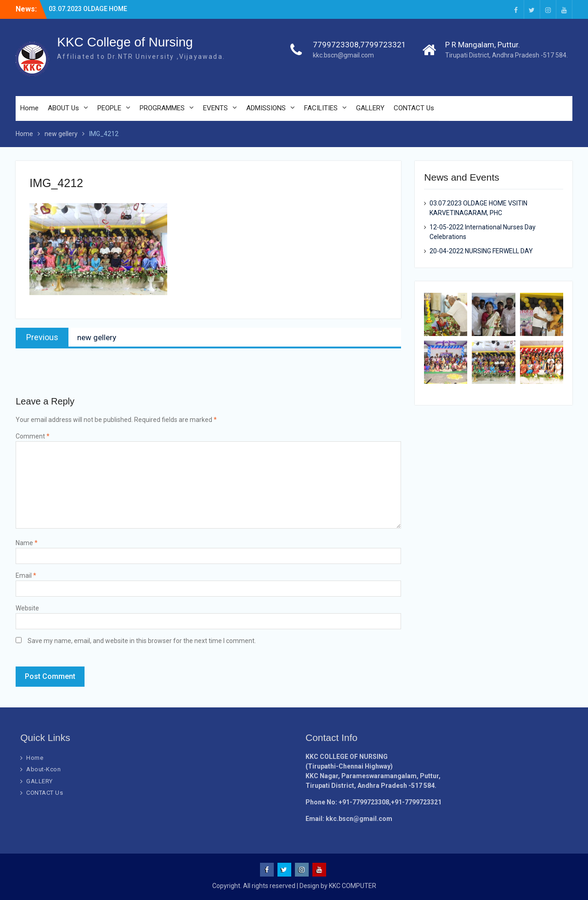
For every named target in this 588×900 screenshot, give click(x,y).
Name (27, 543)
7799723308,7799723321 (359, 45)
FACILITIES (321, 108)
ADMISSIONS (266, 108)
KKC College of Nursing (125, 42)
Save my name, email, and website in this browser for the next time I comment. (142, 641)
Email (26, 575)
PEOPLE (109, 108)
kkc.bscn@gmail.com (343, 55)
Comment (33, 436)
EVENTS (215, 108)
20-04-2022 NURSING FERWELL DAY (481, 251)
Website (27, 608)
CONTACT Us (414, 108)
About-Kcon (43, 769)
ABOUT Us (63, 108)
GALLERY (370, 108)
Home (29, 108)
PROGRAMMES (162, 108)
